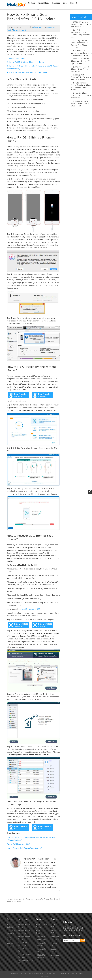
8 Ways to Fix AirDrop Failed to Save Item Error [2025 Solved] (81, 104)
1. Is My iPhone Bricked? (16, 58)
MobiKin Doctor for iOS (31, 609)
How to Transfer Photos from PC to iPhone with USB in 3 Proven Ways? (81, 86)
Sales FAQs (55, 936)
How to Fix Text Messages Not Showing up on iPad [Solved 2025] (81, 53)
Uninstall (10, 946)
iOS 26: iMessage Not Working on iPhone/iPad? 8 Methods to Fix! (81, 24)
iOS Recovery (28, 899)
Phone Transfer (42, 940)
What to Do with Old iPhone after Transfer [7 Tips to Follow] (80, 61)
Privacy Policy (52, 973)
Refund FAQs (56, 940)
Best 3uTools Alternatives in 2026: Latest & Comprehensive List (81, 34)
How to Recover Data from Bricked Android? (24, 848)
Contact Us (11, 930)
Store (9, 937)
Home (9, 899)
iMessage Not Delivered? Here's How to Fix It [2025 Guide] (81, 77)
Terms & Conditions (68, 973)
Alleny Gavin (38, 27)
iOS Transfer (41, 936)
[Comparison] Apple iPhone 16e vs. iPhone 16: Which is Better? (81, 69)
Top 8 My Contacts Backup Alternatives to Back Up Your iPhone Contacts (80, 44)
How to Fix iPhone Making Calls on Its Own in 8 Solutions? (81, 95)
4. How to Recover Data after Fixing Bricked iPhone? (27, 72)
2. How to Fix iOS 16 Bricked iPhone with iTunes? (26, 62)
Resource (17, 899)
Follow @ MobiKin (20, 30)
